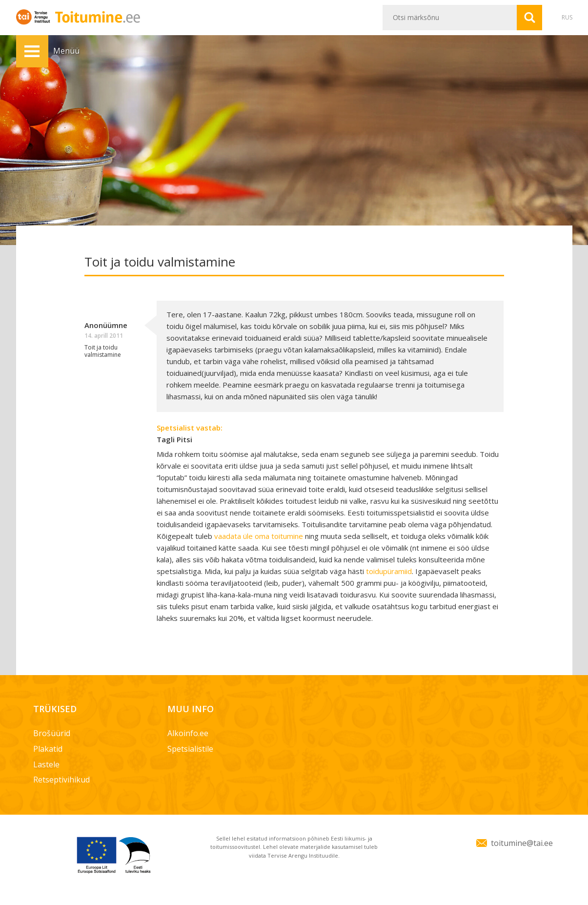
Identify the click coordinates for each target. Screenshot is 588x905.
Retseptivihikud (61, 780)
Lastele (46, 764)
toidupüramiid (389, 571)
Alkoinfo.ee (188, 733)
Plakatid (48, 749)
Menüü (32, 51)
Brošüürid (52, 733)
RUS (567, 17)
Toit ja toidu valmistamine (103, 351)
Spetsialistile (190, 749)
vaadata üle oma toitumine (259, 536)
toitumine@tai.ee (522, 843)
